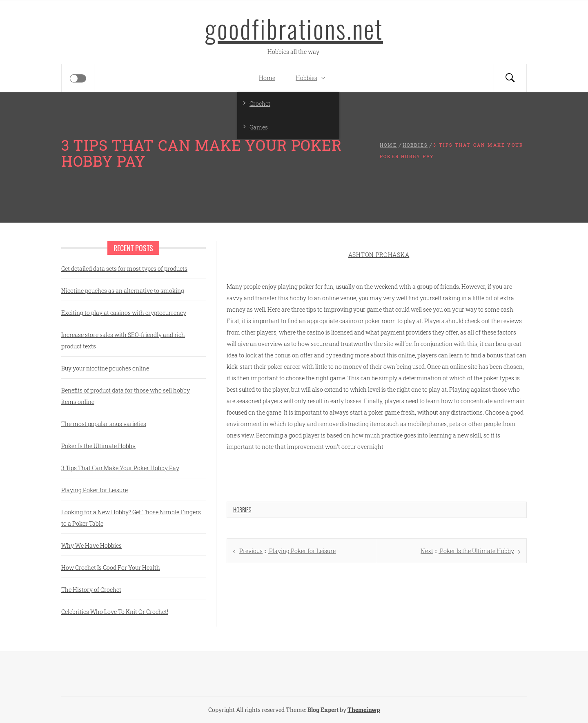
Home (267, 78)
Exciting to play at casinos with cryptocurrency (124, 313)
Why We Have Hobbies (91, 546)
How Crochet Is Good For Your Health (111, 568)
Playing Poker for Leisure (95, 490)
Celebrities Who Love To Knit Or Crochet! (115, 612)
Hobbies (312, 78)
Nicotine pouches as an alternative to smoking (123, 291)
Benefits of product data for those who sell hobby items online (126, 396)
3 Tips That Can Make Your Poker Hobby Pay (120, 468)
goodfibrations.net (294, 28)
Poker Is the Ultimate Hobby (98, 446)
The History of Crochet (91, 590)
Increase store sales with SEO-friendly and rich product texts (123, 340)
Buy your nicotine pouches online (105, 368)
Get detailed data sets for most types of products (124, 269)
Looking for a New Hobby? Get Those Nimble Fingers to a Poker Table (131, 518)
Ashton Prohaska (379, 255)
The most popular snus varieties (104, 424)
